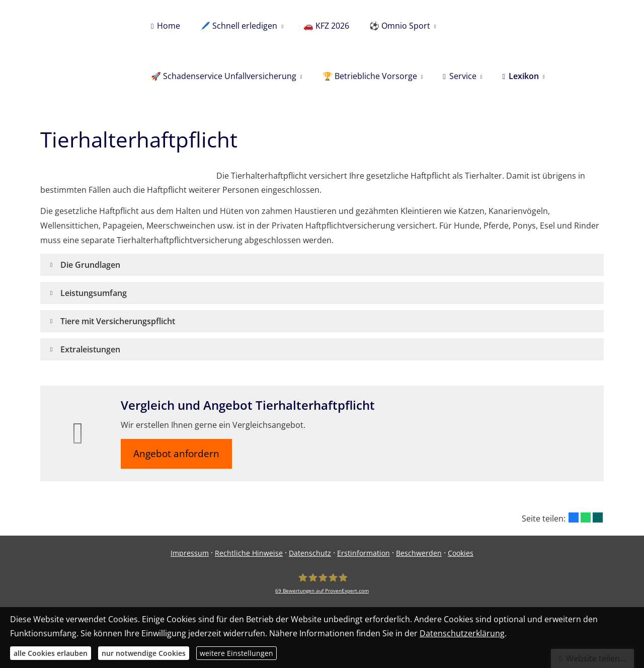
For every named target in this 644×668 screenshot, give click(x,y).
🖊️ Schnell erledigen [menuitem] (239, 26)
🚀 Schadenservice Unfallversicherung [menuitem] (224, 76)
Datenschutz (310, 553)
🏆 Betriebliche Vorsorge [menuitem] (370, 76)
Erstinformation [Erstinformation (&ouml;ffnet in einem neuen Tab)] (364, 553)
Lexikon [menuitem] (520, 76)
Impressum (190, 553)
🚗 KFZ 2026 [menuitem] (326, 26)
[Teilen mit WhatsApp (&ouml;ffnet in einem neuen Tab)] (586, 517)
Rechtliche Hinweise (249, 553)
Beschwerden (419, 553)
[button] (90, 265)
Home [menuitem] (166, 26)
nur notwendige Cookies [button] (144, 653)
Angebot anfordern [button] (176, 454)
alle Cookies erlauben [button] (51, 653)
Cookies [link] (461, 553)
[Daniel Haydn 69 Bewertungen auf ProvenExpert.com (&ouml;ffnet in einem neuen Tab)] (322, 583)
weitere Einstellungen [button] (236, 653)
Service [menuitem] (459, 76)
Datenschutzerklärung (462, 633)
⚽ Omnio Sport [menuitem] (400, 26)
